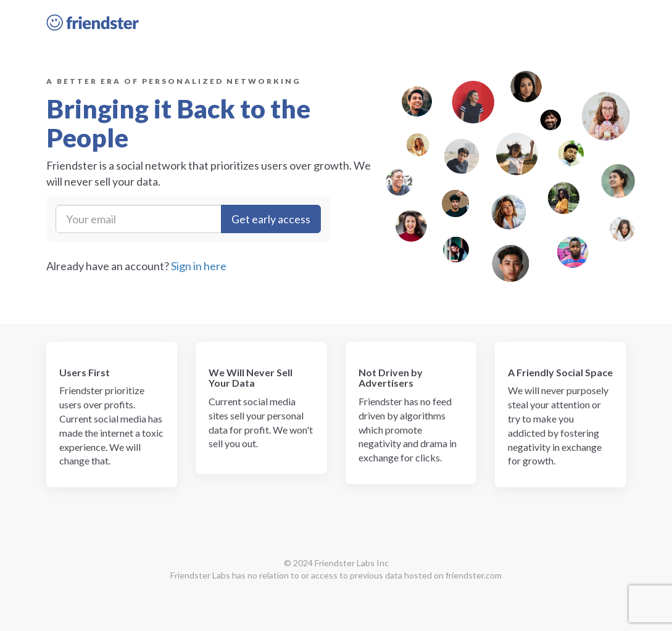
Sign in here (199, 266)
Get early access (271, 219)
